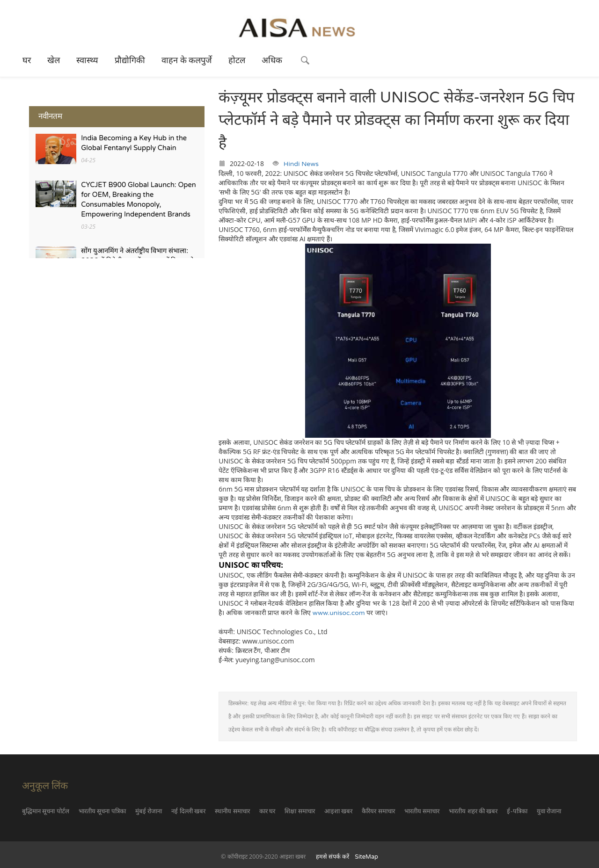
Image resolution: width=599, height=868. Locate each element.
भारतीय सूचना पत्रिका (102, 811)
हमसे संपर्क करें (333, 857)
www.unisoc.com (339, 613)
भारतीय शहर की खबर (473, 811)
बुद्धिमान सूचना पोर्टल (46, 811)
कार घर (267, 811)
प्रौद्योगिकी (130, 60)
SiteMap (366, 857)
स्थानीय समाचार (232, 811)
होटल (237, 60)
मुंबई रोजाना (149, 811)
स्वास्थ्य (87, 60)
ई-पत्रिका (517, 811)
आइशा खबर (338, 811)
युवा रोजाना (549, 811)
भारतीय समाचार (422, 811)
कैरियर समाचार (378, 811)
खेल (54, 60)
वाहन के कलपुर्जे (187, 60)
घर (27, 60)
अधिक (272, 60)
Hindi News (301, 164)
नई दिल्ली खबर (188, 811)
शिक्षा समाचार (299, 811)
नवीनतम (50, 116)
